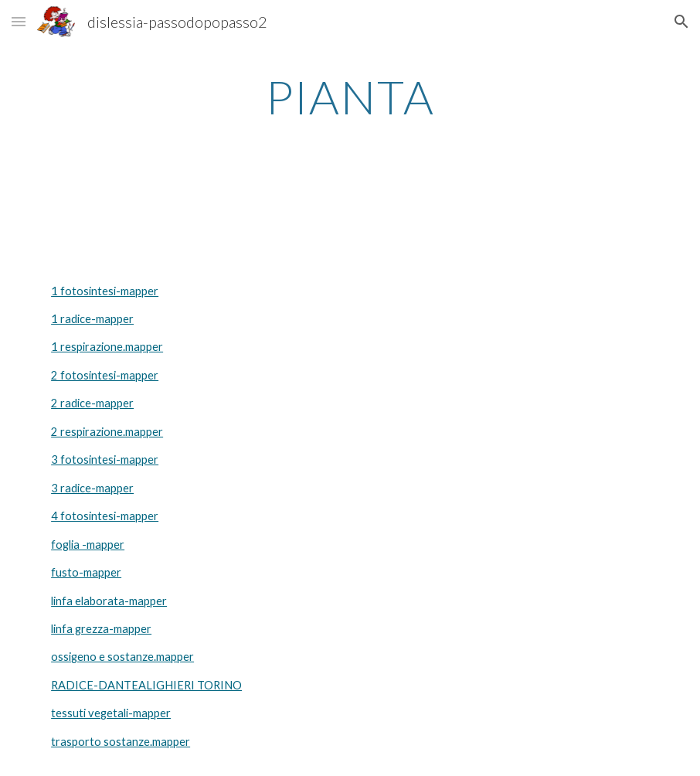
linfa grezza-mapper (101, 629)
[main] (350, 97)
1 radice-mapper (92, 319)
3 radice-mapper (92, 488)
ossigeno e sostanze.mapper (122, 657)
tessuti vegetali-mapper (111, 713)
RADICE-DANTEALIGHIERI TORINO (146, 685)
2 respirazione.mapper (107, 432)
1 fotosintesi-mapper (105, 291)
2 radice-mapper (92, 403)
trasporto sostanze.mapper (121, 742)
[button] (19, 21)
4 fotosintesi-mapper (105, 516)
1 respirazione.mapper (107, 347)
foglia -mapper (88, 545)
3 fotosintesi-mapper (105, 459)
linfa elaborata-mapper (109, 601)
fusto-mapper (86, 572)
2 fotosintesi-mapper (105, 375)
